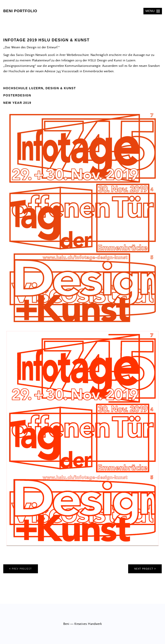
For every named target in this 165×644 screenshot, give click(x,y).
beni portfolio (20, 11)
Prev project (21, 569)
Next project (145, 569)
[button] (153, 11)
